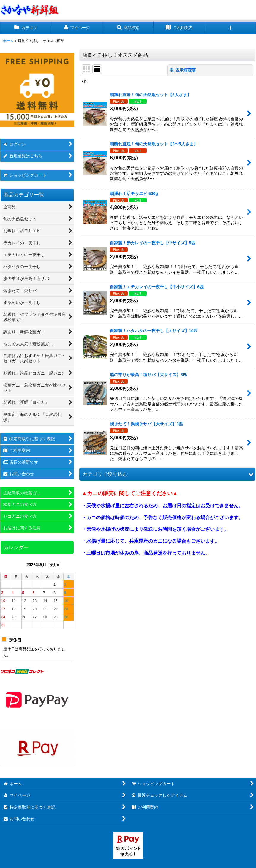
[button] (128, 28)
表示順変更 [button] (183, 70)
